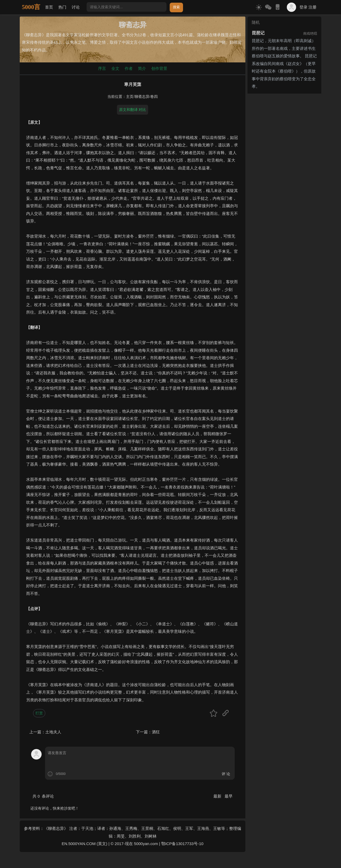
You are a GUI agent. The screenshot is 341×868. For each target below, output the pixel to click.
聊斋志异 (142, 97)
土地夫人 (53, 732)
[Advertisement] (284, 176)
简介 (142, 68)
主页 (130, 97)
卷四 (154, 97)
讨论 (76, 7)
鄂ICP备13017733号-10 (182, 844)
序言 (102, 68)
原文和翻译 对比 (133, 110)
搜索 (176, 7)
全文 (115, 68)
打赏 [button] (39, 713)
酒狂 (156, 732)
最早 (229, 796)
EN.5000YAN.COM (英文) (84, 844)
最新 (218, 796)
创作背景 (159, 68)
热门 (62, 7)
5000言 (31, 7)
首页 (49, 7)
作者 (129, 68)
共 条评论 (43, 796)
